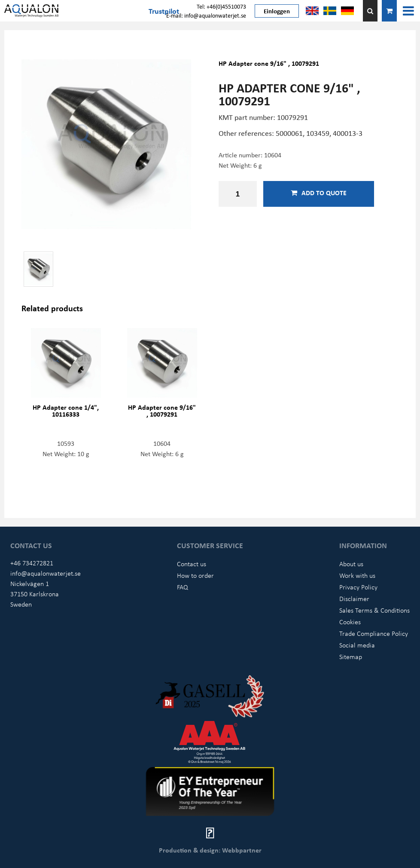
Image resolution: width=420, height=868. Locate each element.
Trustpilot (164, 11)
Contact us (192, 564)
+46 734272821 (32, 563)
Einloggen (277, 11)
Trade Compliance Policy (374, 633)
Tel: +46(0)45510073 (221, 6)
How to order (195, 575)
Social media (357, 645)
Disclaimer (354, 598)
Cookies (350, 622)
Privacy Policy (358, 587)
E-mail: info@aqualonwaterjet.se (206, 15)
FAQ (183, 587)
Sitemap (351, 656)
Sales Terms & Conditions (374, 610)
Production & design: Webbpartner (210, 850)
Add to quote (319, 193)
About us (351, 564)
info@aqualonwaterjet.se (46, 573)
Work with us (357, 575)
